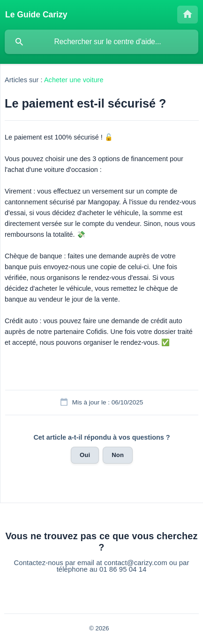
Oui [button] (85, 455)
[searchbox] (101, 42)
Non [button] (118, 455)
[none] (36, 15)
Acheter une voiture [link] (74, 80)
